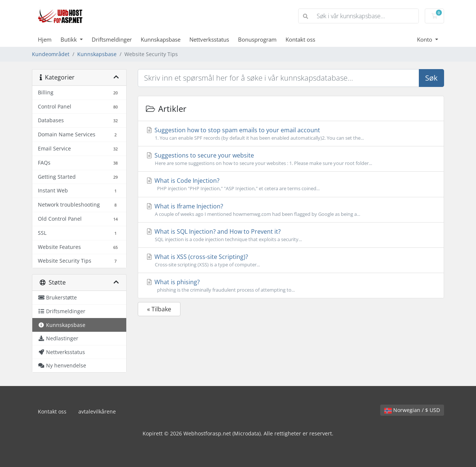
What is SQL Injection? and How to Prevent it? (291, 235)
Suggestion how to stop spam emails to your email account (291, 134)
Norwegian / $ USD (412, 410)
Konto (425, 39)
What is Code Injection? (291, 184)
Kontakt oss (300, 39)
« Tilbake (159, 309)
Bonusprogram (257, 39)
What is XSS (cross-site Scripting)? (291, 260)
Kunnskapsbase (161, 39)
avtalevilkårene (97, 411)
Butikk (69, 39)
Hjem (45, 39)
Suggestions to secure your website (291, 159)
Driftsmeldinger (112, 39)
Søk (431, 78)
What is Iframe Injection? (291, 210)
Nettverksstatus (209, 39)
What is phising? (291, 286)
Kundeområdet (51, 54)
